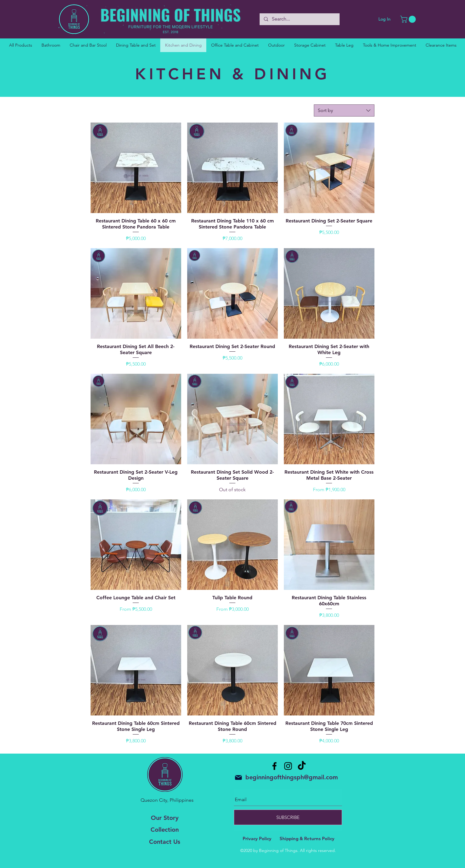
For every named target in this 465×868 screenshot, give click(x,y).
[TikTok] (302, 766)
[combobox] (344, 110)
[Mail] (238, 778)
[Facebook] (274, 766)
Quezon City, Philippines (167, 800)
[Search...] (299, 19)
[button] (409, 19)
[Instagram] (288, 766)
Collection (165, 830)
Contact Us (165, 842)
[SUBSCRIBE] (288, 817)
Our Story (165, 818)
